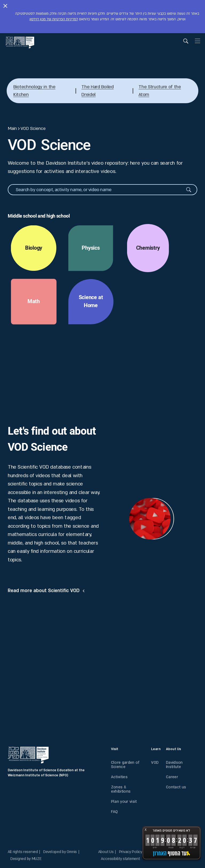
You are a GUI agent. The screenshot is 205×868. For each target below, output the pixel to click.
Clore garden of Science (125, 765)
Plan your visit (124, 802)
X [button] (146, 830)
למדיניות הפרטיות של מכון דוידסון (54, 19)
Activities (119, 777)
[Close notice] (5, 7)
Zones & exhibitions (121, 789)
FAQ (115, 812)
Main (12, 129)
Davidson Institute (174, 765)
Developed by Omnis (60, 852)
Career (172, 777)
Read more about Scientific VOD (44, 591)
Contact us (176, 787)
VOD (155, 763)
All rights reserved (23, 852)
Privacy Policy (131, 852)
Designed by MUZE (26, 859)
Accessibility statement (120, 859)
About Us (106, 852)
